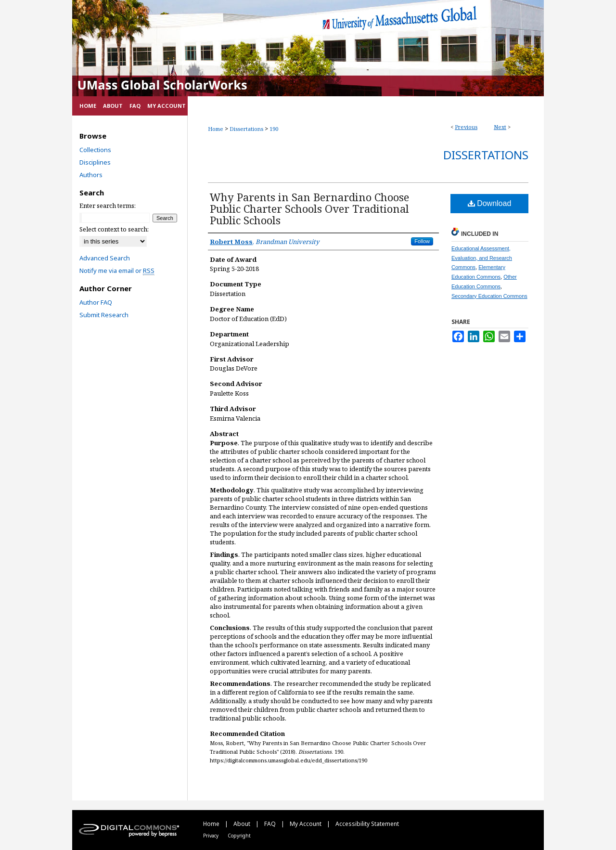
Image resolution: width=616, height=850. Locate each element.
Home (216, 129)
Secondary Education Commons (489, 296)
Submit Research (104, 315)
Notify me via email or (117, 270)
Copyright (239, 836)
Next (500, 127)
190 (274, 129)
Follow (422, 241)
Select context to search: (114, 229)
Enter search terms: (108, 206)
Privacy (212, 836)
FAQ (271, 824)
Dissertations (246, 129)
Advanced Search (105, 258)
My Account (306, 824)
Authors (91, 175)
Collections (95, 150)
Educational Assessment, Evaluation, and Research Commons (482, 258)
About (243, 824)
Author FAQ (96, 302)
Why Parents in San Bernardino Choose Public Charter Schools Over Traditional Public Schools (309, 208)
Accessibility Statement (367, 824)
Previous (466, 127)
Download (490, 203)
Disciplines (95, 162)
